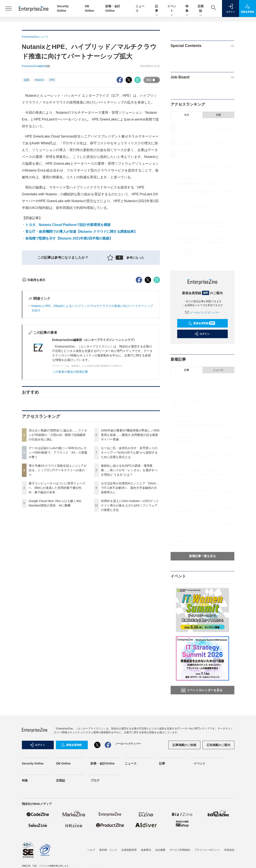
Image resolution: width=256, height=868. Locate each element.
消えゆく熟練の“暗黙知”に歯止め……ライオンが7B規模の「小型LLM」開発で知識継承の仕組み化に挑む (58, 511)
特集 (187, 9)
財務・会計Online (103, 763)
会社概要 (160, 850)
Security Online (33, 763)
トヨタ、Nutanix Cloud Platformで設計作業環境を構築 (68, 225)
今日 (187, 115)
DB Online (63, 763)
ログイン (202, 334)
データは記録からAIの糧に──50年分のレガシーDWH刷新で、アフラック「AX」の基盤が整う (58, 529)
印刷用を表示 (34, 356)
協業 (27, 80)
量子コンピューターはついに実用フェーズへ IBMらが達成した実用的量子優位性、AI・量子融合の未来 (57, 564)
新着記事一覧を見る (202, 556)
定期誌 (201, 9)
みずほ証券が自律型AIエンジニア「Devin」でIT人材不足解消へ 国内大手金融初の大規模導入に (130, 564)
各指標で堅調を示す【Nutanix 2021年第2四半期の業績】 (69, 238)
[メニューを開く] (8, 9)
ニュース (218, 370)
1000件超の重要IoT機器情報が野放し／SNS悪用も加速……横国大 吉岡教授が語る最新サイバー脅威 (130, 511)
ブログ (95, 780)
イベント (172, 9)
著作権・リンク (108, 850)
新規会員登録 (202, 323)
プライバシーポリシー (207, 850)
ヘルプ (91, 850)
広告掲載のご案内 (218, 745)
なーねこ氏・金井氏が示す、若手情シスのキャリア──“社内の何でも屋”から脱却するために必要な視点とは (129, 529)
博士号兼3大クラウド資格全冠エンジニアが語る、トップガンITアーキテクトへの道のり (58, 547)
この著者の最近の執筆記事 (70, 448)
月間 (218, 115)
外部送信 (229, 850)
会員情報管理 (129, 850)
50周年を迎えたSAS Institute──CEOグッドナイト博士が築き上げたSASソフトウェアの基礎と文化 (130, 582)
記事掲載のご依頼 (184, 745)
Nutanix (39, 80)
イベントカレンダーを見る (202, 690)
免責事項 (146, 850)
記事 (157, 9)
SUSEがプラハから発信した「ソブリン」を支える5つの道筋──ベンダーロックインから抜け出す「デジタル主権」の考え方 (202, 404)
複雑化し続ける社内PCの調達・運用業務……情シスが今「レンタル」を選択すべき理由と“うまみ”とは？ (129, 547)
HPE (52, 80)
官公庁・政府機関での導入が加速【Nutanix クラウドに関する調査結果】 (81, 232)
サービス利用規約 (180, 850)
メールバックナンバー (202, 312)
